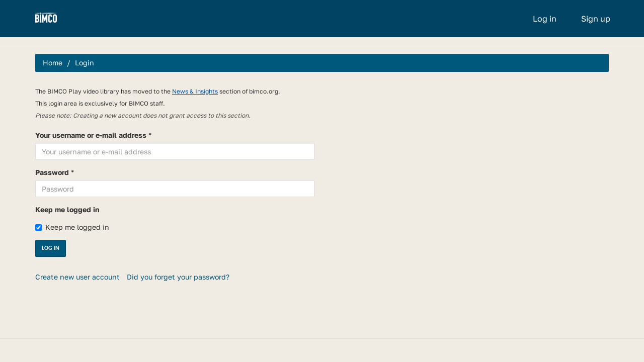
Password (52, 172)
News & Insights (195, 91)
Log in (545, 19)
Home (53, 63)
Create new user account (77, 277)
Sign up (596, 19)
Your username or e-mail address (91, 135)
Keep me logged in (67, 209)
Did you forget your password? (178, 277)
